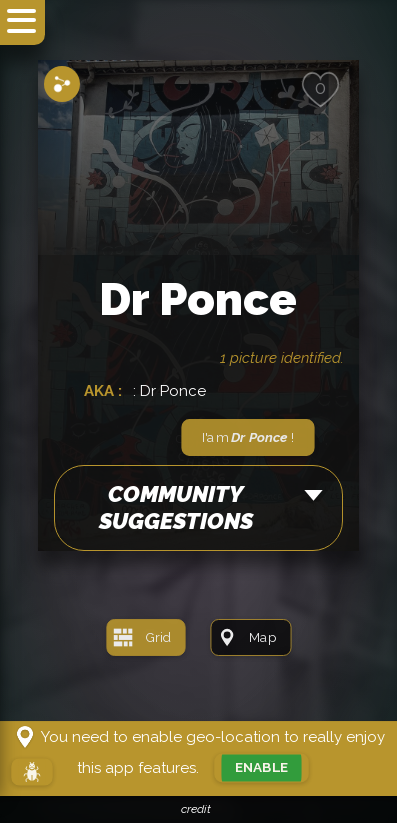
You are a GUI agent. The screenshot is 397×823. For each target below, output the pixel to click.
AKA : (105, 391)
